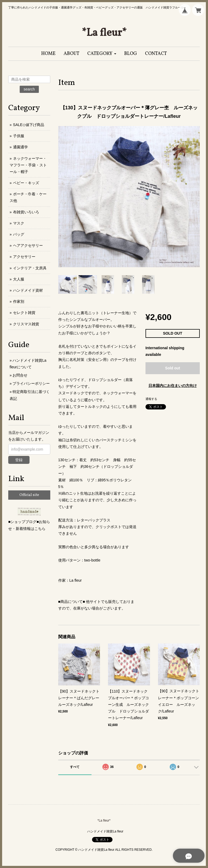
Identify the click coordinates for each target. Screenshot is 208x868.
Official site (29, 495)
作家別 (19, 301)
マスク (19, 223)
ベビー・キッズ (26, 183)
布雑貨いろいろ (26, 212)
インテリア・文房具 (30, 268)
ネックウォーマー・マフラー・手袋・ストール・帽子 (28, 165)
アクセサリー (24, 257)
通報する (151, 399)
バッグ (19, 234)
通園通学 (20, 147)
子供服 (19, 136)
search (29, 89)
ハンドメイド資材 (28, 290)
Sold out (173, 368)
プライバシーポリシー (31, 383)
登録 (19, 460)
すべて (75, 767)
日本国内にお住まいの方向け (173, 386)
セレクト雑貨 (24, 313)
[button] (102, 54)
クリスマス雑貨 (26, 324)
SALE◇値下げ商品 (29, 125)
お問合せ (20, 375)
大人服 (19, 279)
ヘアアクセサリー (28, 245)
